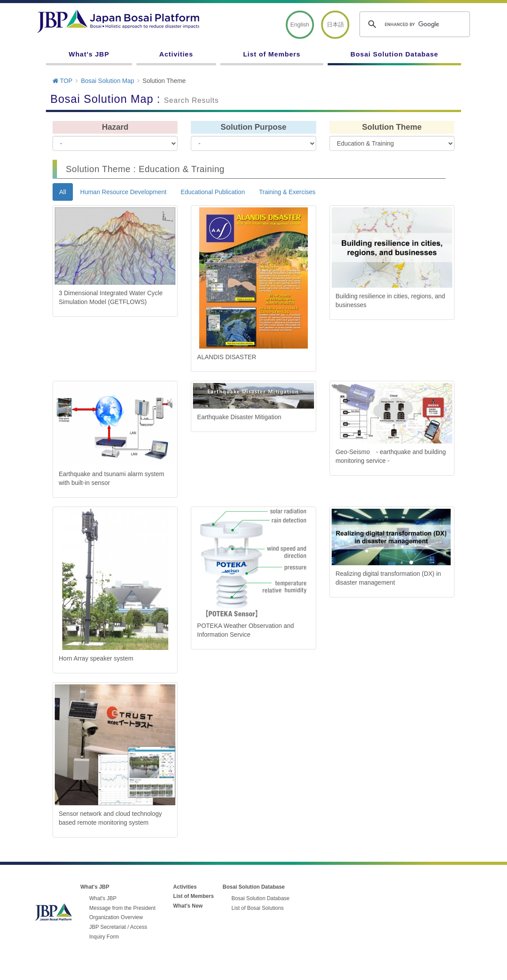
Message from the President (122, 908)
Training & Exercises (287, 192)
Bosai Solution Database (395, 54)
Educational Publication (213, 192)
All (63, 192)
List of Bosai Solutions (257, 908)
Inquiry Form (104, 937)
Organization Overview (116, 917)
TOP (62, 81)
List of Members (272, 54)
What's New (188, 906)
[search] (413, 24)
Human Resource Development (123, 192)
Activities (176, 54)
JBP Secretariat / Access (118, 927)
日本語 (335, 24)
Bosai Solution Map (108, 81)
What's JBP (89, 54)
